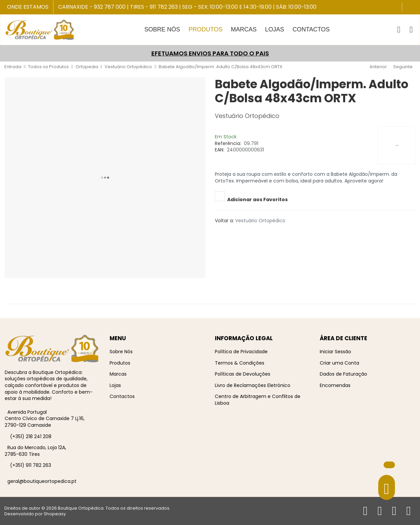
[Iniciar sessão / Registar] (411, 30)
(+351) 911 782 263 (31, 465)
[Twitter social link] (220, 232)
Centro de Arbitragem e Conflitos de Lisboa (258, 400)
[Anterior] (377, 67)
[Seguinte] (404, 67)
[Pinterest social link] (225, 232)
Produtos (120, 363)
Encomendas (335, 385)
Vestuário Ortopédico (260, 221)
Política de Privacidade (241, 352)
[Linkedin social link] (230, 232)
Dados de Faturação (343, 374)
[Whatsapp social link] (239, 232)
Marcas (118, 374)
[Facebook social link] (408, 8)
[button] (399, 30)
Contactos (122, 396)
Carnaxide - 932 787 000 (92, 7)
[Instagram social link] (414, 8)
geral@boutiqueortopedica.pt (42, 481)
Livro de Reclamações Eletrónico (253, 385)
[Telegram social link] (234, 232)
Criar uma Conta (339, 363)
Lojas (115, 385)
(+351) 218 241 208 (31, 436)
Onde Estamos (28, 7)
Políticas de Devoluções (243, 374)
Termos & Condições (240, 363)
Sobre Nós (121, 352)
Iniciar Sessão (335, 352)
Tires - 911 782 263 (154, 7)
